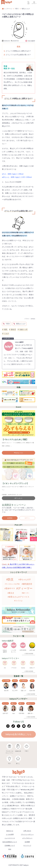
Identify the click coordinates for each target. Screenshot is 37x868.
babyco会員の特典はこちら (18, 734)
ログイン (27, 518)
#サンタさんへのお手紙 (12, 584)
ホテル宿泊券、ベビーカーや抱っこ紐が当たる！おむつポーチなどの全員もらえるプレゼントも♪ (18, 510)
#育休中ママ (10, 588)
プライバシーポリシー (27, 834)
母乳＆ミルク (26, 9)
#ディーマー (24, 588)
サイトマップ (27, 846)
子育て (17, 9)
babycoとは (10, 831)
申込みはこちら (18, 453)
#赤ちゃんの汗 (25, 580)
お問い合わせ (27, 831)
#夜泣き (11, 593)
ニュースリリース (10, 838)
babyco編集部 (19, 342)
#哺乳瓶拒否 (27, 584)
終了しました (19, 498)
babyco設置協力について (10, 842)
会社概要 (27, 842)
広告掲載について (10, 846)
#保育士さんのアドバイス (19, 597)
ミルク (6, 334)
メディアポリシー (27, 838)
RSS (10, 849)
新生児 (13, 330)
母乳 (5, 330)
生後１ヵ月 (23, 330)
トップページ (7, 9)
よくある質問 (10, 834)
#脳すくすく (26, 593)
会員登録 (10, 518)
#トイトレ (18, 601)
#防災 (10, 579)
